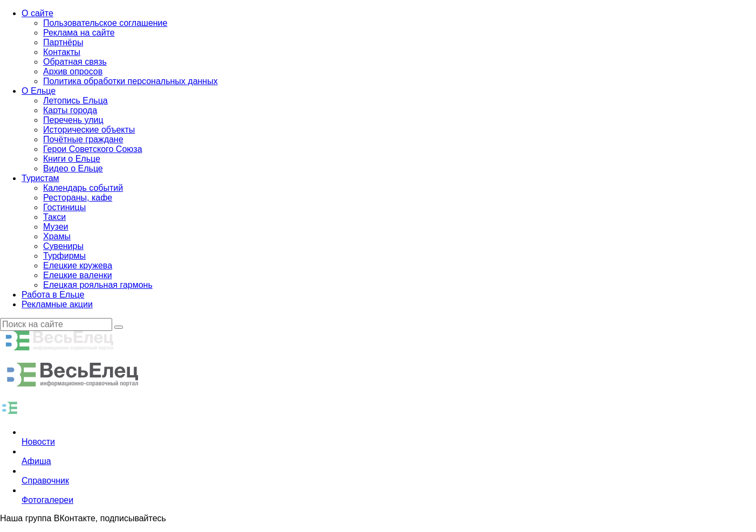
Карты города (70, 110)
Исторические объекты (89, 130)
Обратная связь (75, 62)
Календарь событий (83, 188)
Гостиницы (64, 207)
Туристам (40, 178)
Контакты (62, 52)
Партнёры (63, 42)
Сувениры (63, 246)
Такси (54, 217)
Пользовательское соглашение (105, 23)
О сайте (37, 13)
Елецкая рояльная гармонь (98, 285)
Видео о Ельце (73, 168)
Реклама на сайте (79, 33)
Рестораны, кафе (78, 198)
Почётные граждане (83, 139)
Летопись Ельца (75, 101)
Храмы (57, 236)
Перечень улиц (73, 120)
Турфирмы (64, 256)
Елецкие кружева (78, 265)
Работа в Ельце (53, 295)
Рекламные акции (57, 304)
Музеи (56, 227)
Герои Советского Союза (93, 149)
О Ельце (39, 91)
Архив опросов (73, 71)
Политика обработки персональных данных (130, 81)
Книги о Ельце (72, 159)
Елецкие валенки (78, 275)
